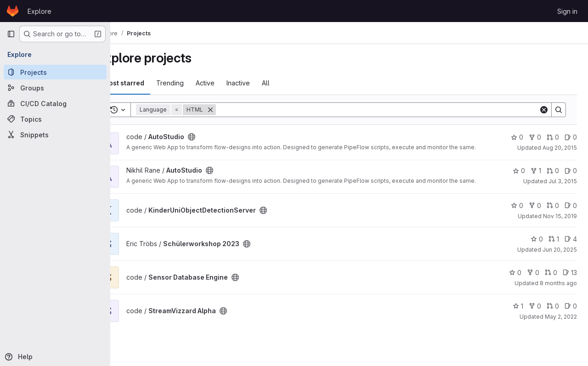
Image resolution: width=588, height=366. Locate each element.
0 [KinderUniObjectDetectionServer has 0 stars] (517, 217)
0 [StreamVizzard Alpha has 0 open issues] (571, 317)
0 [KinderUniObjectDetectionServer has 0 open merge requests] (553, 217)
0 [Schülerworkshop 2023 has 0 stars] (537, 250)
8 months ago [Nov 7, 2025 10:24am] (558, 294)
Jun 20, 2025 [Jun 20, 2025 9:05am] (560, 261)
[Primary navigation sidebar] (11, 34)
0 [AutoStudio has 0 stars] (517, 137)
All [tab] (290, 83)
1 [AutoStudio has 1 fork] (536, 176)
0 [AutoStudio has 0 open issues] (571, 137)
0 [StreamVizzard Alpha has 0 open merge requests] (553, 317)
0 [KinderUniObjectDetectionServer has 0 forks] (535, 217)
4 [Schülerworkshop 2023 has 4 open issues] (571, 250)
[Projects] (55, 72)
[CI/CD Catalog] (55, 103)
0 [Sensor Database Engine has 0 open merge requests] (551, 284)
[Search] (390, 110)
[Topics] (55, 119)
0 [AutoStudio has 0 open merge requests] (553, 137)
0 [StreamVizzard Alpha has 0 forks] (535, 317)
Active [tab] (229, 83)
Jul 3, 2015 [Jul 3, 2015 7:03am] (563, 187)
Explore (40, 11)
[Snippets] (55, 135)
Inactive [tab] (263, 83)
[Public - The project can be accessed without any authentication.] (216, 137)
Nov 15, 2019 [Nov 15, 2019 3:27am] (560, 227)
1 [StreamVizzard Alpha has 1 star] (518, 317)
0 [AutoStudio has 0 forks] (535, 137)
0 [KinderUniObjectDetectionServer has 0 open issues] (571, 217)
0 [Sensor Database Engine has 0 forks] (533, 284)
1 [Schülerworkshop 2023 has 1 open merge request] (554, 250)
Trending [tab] (194, 83)
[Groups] (55, 88)
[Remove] (235, 110)
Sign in (567, 11)
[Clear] (544, 110)
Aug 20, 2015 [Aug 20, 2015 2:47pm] (560, 148)
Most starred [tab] (148, 83)
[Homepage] (13, 11)
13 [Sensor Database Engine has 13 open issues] (570, 284)
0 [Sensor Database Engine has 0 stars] (515, 284)
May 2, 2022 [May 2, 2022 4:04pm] (561, 328)
